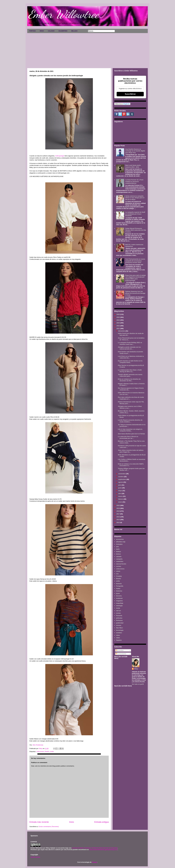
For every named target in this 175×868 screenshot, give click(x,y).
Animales (119, 544)
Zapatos (119, 640)
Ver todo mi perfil (138, 684)
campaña (119, 559)
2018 (118, 511)
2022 (118, 326)
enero (120, 502)
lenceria (119, 596)
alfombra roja (121, 542)
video (118, 635)
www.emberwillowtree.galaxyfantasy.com (103, 850)
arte (117, 547)
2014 (118, 520)
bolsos (118, 554)
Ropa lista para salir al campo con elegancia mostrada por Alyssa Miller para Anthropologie (135, 278)
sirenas (119, 625)
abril (120, 494)
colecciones (40, 751)
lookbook (119, 598)
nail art (118, 611)
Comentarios (121, 654)
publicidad (120, 623)
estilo (118, 581)
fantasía (119, 584)
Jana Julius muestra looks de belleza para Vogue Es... (131, 451)
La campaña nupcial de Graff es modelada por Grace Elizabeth (135, 214)
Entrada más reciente (39, 822)
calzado (119, 557)
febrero (121, 499)
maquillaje (120, 603)
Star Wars (119, 628)
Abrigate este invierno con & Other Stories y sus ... (130, 407)
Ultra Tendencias (38, 745)
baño (118, 549)
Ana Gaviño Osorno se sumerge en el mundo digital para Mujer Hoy (135, 151)
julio (120, 485)
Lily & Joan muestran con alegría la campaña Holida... (130, 430)
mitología (119, 606)
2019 (118, 508)
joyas (118, 593)
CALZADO (51, 31)
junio (120, 488)
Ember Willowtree (64, 14)
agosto (121, 482)
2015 (118, 517)
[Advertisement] (87, 50)
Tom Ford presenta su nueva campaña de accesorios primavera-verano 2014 (135, 261)
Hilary (136, 669)
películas (119, 618)
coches (119, 566)
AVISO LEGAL (35, 857)
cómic (118, 571)
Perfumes (119, 620)
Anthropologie (60, 156)
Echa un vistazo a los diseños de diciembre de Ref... (129, 380)
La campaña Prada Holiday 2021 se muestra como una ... (130, 343)
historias (119, 591)
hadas (118, 588)
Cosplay (119, 576)
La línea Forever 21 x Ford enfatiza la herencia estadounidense (134, 181)
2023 (118, 323)
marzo (121, 496)
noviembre (122, 474)
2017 (118, 514)
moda (52, 751)
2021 (118, 329)
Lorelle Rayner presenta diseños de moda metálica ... (130, 421)
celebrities (120, 561)
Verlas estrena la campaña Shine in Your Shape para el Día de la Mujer (135, 198)
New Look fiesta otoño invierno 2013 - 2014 (133, 166)
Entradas (120, 650)
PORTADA (32, 31)
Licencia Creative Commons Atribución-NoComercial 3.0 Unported (95, 848)
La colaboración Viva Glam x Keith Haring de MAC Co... (130, 371)
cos (117, 574)
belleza (118, 552)
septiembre (122, 479)
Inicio (72, 822)
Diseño (47, 751)
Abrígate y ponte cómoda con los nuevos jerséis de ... (129, 348)
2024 (118, 320)
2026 (118, 314)
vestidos (119, 633)
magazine (119, 601)
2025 (118, 317)
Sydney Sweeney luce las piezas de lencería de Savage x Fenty (135, 293)
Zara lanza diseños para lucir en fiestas (131, 434)
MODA (42, 31)
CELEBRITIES (63, 31)
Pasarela (119, 616)
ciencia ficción (121, 564)
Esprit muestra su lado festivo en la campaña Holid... (130, 362)
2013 (118, 522)
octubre (121, 477)
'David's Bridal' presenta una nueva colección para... (130, 375)
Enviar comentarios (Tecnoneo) (49, 827)
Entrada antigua (102, 822)
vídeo (118, 638)
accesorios (120, 539)
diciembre (122, 331)
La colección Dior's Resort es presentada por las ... (128, 437)
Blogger (95, 862)
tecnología (120, 630)
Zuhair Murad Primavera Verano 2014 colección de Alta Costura (136, 230)
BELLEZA (74, 31)
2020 (118, 505)
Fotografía (120, 586)
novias (118, 613)
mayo (120, 491)
